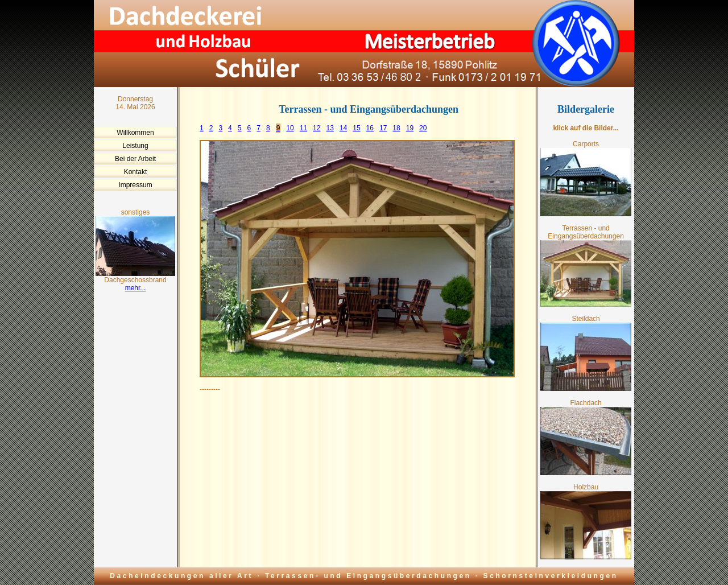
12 (317, 128)
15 (356, 128)
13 (330, 128)
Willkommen (135, 133)
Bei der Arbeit (135, 159)
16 (370, 128)
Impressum (135, 185)
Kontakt (136, 172)
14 (343, 128)
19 (410, 128)
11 (303, 128)
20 (423, 128)
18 (396, 128)
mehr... (136, 288)
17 (383, 128)
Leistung (135, 146)
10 (290, 128)
